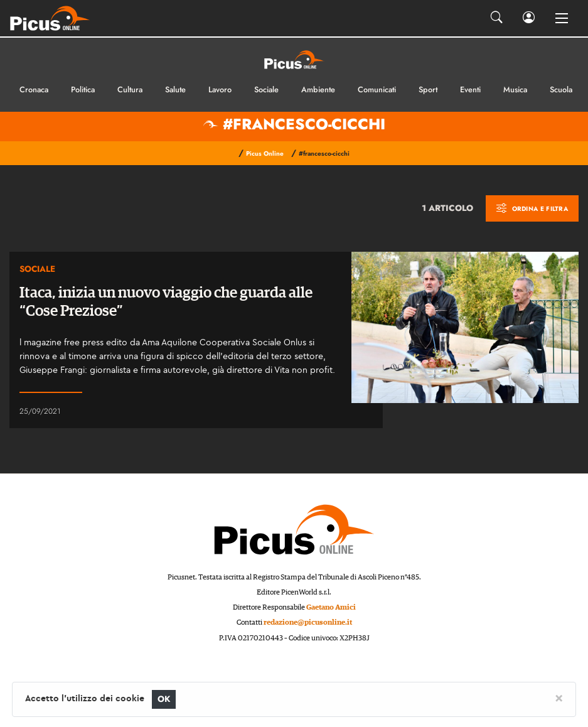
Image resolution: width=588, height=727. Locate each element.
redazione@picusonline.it (308, 622)
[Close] (559, 697)
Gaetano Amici (331, 607)
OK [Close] (164, 699)
